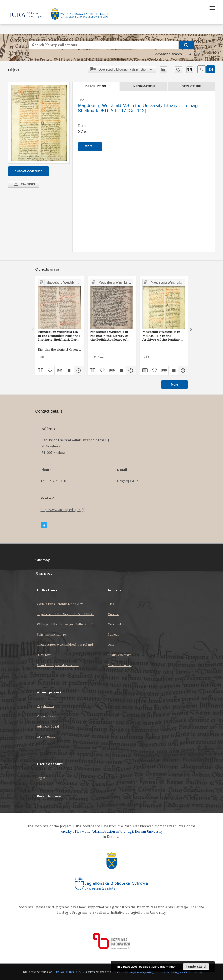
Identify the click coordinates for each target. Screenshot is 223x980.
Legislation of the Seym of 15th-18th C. (66, 614)
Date (111, 645)
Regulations (46, 706)
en (211, 69)
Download (24, 184)
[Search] (186, 45)
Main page (44, 573)
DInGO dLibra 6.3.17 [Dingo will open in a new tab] (69, 972)
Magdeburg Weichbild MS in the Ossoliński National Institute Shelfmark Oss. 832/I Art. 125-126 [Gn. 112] (59, 336)
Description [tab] (96, 86)
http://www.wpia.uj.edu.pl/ (63, 510)
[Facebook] (44, 525)
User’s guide (46, 737)
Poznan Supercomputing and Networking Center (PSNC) (160, 972)
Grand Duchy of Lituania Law (58, 665)
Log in (41, 778)
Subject (113, 634)
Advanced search (168, 54)
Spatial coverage (120, 655)
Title (111, 604)
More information (164, 967)
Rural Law (44, 655)
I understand (196, 967)
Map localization (120, 665)
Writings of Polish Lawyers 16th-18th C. (65, 624)
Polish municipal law (52, 634)
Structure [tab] (191, 86)
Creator (113, 614)
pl (201, 69)
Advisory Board (48, 726)
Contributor (116, 624)
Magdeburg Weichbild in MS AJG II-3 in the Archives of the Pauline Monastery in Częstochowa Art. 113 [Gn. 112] (164, 336)
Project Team (47, 716)
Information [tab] (144, 86)
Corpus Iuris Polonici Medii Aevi (60, 604)
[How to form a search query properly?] (190, 54)
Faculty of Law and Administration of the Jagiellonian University (111, 832)
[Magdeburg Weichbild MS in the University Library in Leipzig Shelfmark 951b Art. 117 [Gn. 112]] (39, 123)
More (174, 384)
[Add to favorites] (178, 70)
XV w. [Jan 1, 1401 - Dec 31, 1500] (83, 131)
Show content (29, 171)
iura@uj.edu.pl (128, 481)
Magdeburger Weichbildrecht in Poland (65, 645)
